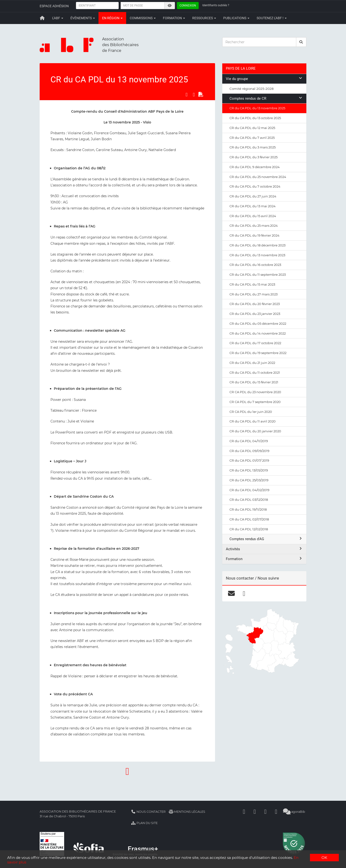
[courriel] (231, 593)
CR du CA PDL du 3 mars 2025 (253, 147)
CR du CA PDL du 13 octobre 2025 (255, 118)
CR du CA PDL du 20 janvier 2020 (255, 431)
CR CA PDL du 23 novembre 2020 (255, 392)
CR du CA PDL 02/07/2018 (249, 519)
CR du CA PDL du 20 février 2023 (255, 304)
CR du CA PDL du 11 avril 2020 (253, 421)
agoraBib (294, 812)
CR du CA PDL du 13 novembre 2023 (257, 255)
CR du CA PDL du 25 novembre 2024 (258, 177)
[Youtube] (266, 812)
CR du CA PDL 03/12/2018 (249, 500)
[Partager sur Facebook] (186, 95)
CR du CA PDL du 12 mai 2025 (252, 128)
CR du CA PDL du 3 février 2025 (253, 157)
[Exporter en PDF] (201, 95)
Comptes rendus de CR (266, 98)
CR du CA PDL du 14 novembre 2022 (258, 333)
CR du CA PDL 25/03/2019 (249, 480)
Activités (264, 549)
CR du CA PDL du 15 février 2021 (254, 382)
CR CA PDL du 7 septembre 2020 (255, 402)
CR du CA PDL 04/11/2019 (249, 441)
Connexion (188, 6)
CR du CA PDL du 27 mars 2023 (253, 294)
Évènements (83, 18)
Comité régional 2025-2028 (252, 89)
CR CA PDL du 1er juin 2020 (251, 412)
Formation (174, 18)
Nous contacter (148, 812)
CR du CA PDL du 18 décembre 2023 (257, 245)
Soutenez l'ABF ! (272, 18)
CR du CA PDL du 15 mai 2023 (252, 284)
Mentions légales (187, 812)
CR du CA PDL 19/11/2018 (248, 509)
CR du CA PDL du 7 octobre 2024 (255, 186)
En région (112, 18)
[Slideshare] (276, 812)
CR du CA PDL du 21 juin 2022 (252, 363)
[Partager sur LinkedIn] (194, 95)
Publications (236, 18)
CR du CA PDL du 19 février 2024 (254, 235)
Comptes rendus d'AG (266, 539)
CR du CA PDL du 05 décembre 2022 (258, 324)
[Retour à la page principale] (42, 18)
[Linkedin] (255, 812)
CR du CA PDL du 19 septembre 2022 (258, 353)
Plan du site (144, 823)
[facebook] (244, 593)
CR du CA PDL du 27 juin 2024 (253, 196)
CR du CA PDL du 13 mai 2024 (253, 206)
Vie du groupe (264, 79)
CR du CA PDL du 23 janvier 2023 (255, 314)
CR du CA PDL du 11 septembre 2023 (258, 275)
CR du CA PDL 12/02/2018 (249, 529)
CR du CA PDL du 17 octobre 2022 (255, 343)
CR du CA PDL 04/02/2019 (249, 490)
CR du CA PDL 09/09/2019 (249, 451)
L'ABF (58, 18)
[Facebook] (244, 812)
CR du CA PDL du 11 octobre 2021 (255, 373)
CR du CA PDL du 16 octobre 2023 (255, 265)
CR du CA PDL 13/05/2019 (249, 470)
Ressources (204, 18)
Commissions (143, 18)
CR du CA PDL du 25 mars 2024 (254, 226)
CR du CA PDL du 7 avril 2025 (252, 138)
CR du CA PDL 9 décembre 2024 (255, 167)
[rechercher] (301, 42)
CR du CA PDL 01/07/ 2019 (249, 460)
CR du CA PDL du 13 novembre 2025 (257, 108)
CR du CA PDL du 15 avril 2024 (253, 216)
